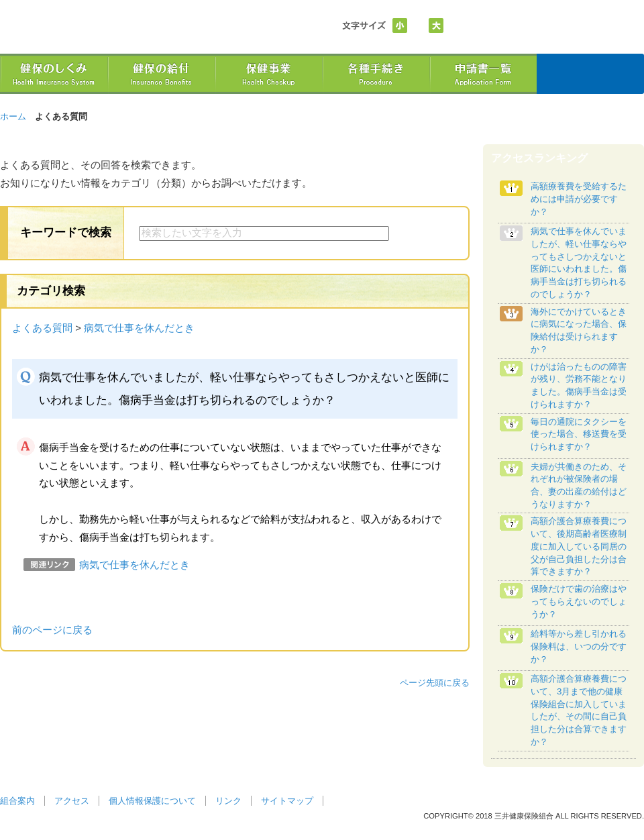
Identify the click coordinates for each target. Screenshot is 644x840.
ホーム (13, 116)
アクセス (72, 801)
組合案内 (17, 801)
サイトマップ (287, 801)
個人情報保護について (152, 801)
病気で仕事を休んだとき (139, 328)
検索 (422, 233)
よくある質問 (42, 328)
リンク (228, 801)
